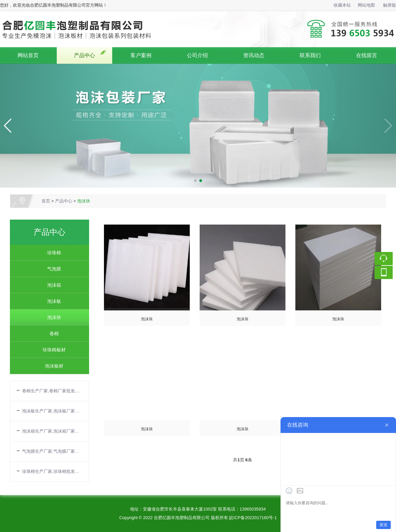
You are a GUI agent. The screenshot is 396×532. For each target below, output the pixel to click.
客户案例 (141, 55)
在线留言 (367, 55)
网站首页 (28, 55)
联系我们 (310, 55)
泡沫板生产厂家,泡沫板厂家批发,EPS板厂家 (52, 411)
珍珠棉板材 (52, 350)
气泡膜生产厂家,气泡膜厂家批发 (52, 451)
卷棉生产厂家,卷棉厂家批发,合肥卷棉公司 (52, 391)
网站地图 (366, 5)
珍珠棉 (52, 253)
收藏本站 (342, 5)
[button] (195, 181)
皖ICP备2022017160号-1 (253, 518)
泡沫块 (84, 201)
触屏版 (390, 5)
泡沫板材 (52, 366)
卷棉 (52, 334)
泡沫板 (52, 301)
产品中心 (84, 55)
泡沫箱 (52, 285)
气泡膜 (52, 269)
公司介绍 (197, 55)
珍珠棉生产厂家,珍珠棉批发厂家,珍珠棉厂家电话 (52, 471)
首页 (46, 201)
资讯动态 (254, 55)
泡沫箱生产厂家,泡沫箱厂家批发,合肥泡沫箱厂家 (52, 431)
